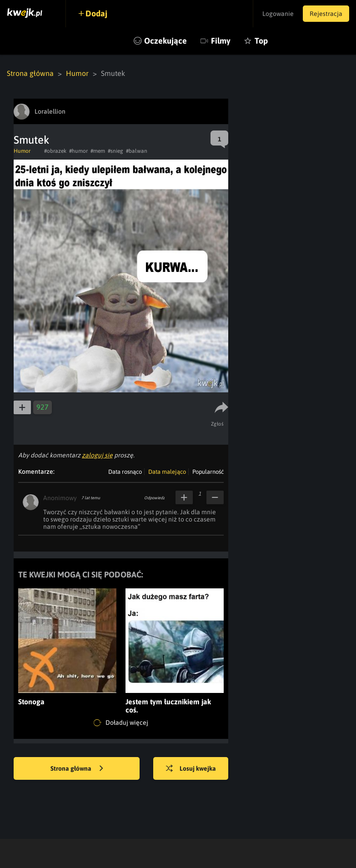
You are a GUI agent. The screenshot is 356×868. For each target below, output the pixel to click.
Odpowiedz (154, 498)
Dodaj (96, 13)
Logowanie (278, 14)
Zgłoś (218, 424)
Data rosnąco (125, 472)
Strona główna (30, 73)
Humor (77, 73)
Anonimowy (60, 498)
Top (261, 41)
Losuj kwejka (191, 769)
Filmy (221, 41)
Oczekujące (165, 41)
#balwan (137, 151)
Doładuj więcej (121, 723)
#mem (98, 151)
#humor (78, 151)
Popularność (208, 472)
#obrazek (55, 151)
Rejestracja (326, 14)
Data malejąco (167, 472)
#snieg (115, 151)
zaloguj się (97, 455)
